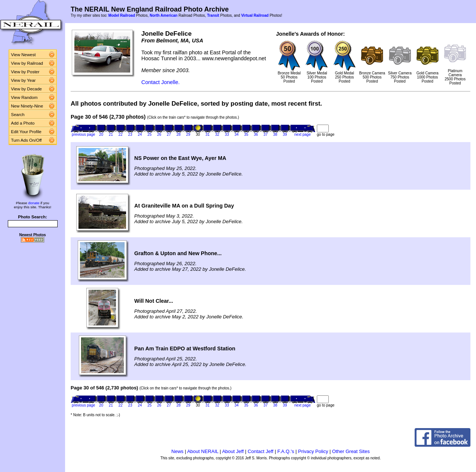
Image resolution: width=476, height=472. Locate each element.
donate (34, 203)
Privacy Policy (313, 451)
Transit (213, 15)
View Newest (23, 55)
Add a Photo (23, 123)
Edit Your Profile (26, 132)
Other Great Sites (351, 451)
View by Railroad (27, 63)
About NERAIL (203, 451)
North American (163, 15)
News (178, 451)
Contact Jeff (260, 451)
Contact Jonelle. (160, 82)
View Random (24, 97)
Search (18, 115)
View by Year (23, 80)
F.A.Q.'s (286, 451)
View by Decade (27, 89)
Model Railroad (122, 15)
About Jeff (233, 451)
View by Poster (25, 72)
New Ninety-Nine (27, 106)
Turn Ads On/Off (27, 140)
